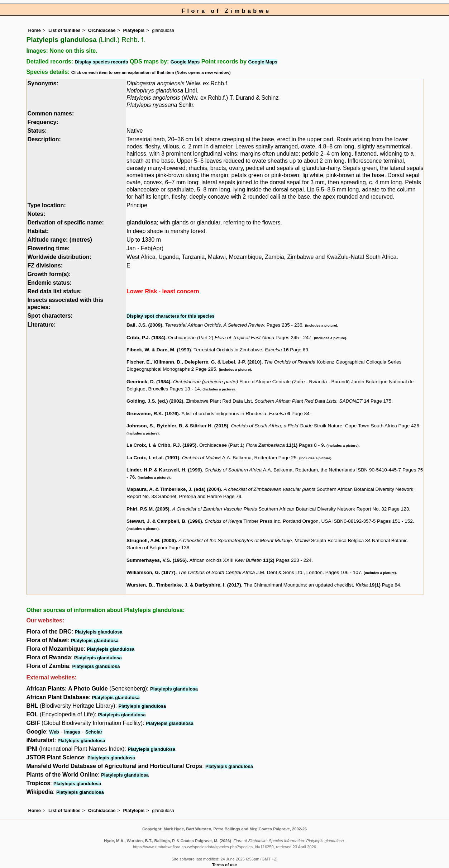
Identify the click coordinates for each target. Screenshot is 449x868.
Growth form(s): (49, 274)
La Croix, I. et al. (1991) (153, 458)
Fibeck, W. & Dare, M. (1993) (159, 350)
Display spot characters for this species (171, 316)
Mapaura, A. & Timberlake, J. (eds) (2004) (174, 489)
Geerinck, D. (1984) (148, 382)
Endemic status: (49, 283)
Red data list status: (54, 291)
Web (54, 732)
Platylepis (134, 30)
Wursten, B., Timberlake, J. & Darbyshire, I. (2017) (184, 585)
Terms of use (224, 865)
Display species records (102, 62)
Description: (44, 139)
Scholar (94, 732)
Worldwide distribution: (59, 257)
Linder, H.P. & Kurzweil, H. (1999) (164, 470)
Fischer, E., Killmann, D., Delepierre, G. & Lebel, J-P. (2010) (194, 362)
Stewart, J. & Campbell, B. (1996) (164, 521)
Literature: (41, 325)
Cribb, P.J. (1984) (146, 338)
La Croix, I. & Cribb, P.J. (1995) (161, 445)
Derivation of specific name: (65, 222)
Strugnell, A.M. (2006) (151, 540)
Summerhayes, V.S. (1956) (157, 560)
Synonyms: (43, 83)
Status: (37, 131)
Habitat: (38, 231)
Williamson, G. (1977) (151, 572)
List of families (65, 30)
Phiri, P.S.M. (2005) (148, 509)
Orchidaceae (102, 30)
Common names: (51, 113)
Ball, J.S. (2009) (144, 325)
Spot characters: (50, 316)
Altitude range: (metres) (59, 240)
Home (34, 30)
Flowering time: (48, 248)
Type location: (46, 205)
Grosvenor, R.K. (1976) (153, 414)
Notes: (36, 214)
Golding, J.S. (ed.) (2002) (155, 401)
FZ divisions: (45, 265)
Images (72, 732)
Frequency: (43, 122)
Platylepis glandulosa (99, 632)
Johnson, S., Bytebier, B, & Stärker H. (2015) (177, 426)
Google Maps (185, 62)
